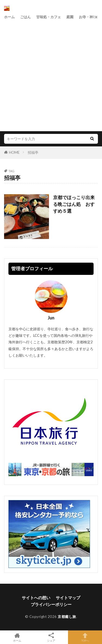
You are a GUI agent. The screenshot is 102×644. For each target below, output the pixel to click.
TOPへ (85, 637)
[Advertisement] (51, 75)
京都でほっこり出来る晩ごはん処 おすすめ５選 (74, 204)
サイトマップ (68, 598)
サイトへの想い (36, 598)
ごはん (25, 17)
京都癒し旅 (67, 617)
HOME (14, 152)
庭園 (70, 17)
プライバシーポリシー (51, 604)
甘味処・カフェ (49, 17)
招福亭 (33, 152)
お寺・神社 (88, 17)
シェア (51, 637)
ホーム (9, 17)
